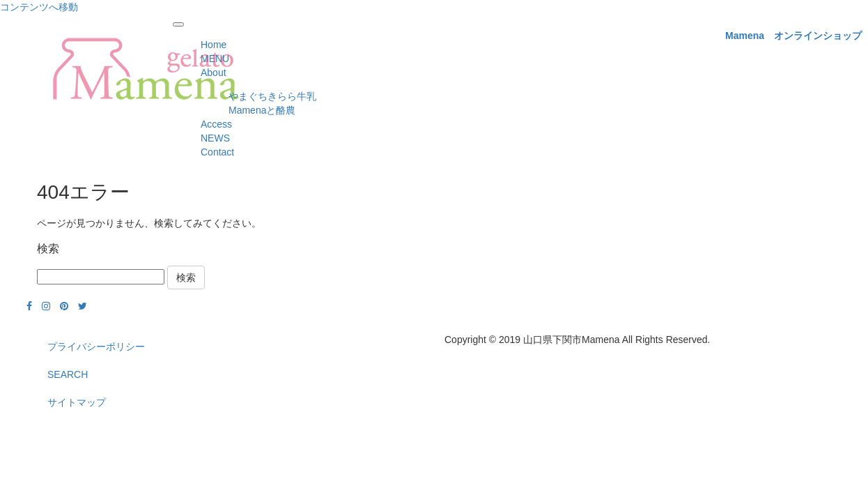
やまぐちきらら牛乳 (272, 96)
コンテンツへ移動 (39, 7)
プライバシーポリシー (96, 347)
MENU (215, 59)
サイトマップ (77, 402)
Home (214, 45)
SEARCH (68, 374)
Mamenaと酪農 (262, 110)
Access (216, 124)
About (214, 73)
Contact (217, 152)
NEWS (215, 138)
